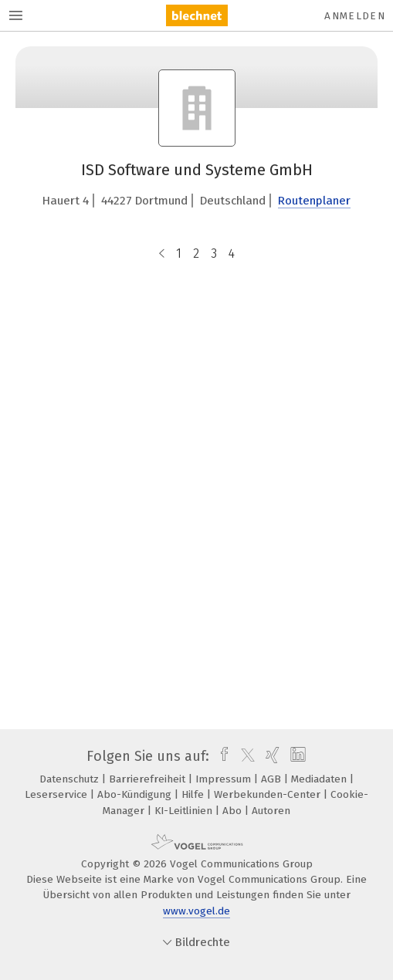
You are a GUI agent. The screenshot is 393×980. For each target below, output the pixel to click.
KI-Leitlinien (185, 811)
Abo (234, 811)
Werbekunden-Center (269, 794)
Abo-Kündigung (136, 794)
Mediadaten (320, 779)
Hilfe (194, 794)
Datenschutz (71, 779)
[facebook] (220, 756)
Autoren (271, 811)
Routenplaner (314, 201)
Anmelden (355, 16)
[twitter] (244, 756)
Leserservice (58, 794)
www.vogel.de (196, 911)
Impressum (225, 779)
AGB (273, 779)
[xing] (271, 756)
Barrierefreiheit (149, 779)
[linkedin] (296, 756)
